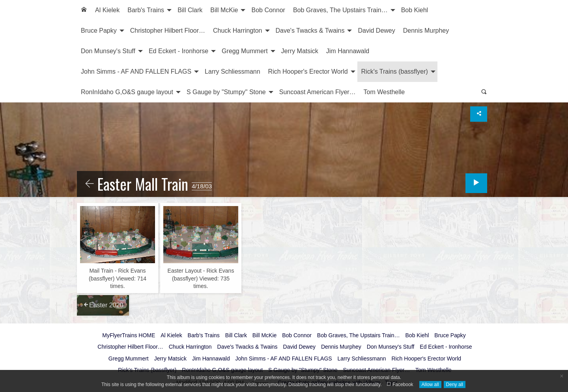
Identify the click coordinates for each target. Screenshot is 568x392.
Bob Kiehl (415, 10)
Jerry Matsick (300, 51)
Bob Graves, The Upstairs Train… (340, 10)
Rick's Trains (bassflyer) (395, 72)
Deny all (455, 385)
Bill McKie (224, 10)
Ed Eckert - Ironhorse (178, 51)
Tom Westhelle (384, 92)
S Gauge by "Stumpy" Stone (226, 92)
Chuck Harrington (238, 31)
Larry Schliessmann (233, 72)
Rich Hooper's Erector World (308, 72)
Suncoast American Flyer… (318, 92)
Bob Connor (268, 10)
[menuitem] (84, 10)
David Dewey (376, 31)
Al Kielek (107, 10)
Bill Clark (190, 10)
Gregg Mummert (245, 51)
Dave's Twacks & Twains (310, 31)
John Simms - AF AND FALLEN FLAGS (136, 72)
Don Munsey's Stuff (108, 51)
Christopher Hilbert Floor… (168, 31)
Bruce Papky (99, 31)
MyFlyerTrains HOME (129, 335)
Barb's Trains (146, 10)
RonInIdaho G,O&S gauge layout (127, 92)
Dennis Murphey (426, 31)
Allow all (430, 385)
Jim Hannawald (348, 51)
